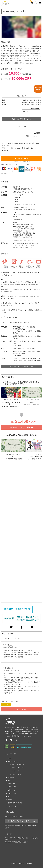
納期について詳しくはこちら (21, 119)
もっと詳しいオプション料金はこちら (21, 366)
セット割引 (11, 777)
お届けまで (11, 780)
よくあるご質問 (12, 787)
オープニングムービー (18, 764)
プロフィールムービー (18, 768)
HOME (9, 758)
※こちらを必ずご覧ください (24, 245)
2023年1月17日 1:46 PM (11, 670)
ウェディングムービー (14, 761)
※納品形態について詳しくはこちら (25, 204)
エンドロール (15, 771)
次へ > (6, 705)
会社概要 (10, 800)
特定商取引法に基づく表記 (15, 803)
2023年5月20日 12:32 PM (12, 647)
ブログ (9, 796)
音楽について (11, 790)
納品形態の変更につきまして (20, 842)
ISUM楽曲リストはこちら (22, 231)
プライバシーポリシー (14, 806)
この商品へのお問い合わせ (21, 162)
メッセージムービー (17, 774)
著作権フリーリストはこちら (23, 237)
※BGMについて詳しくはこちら (24, 240)
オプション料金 (12, 793)
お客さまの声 (11, 784)
